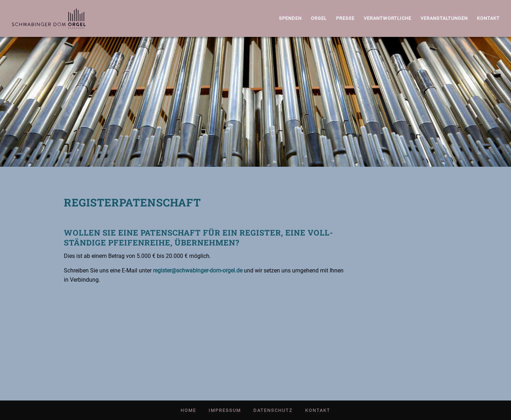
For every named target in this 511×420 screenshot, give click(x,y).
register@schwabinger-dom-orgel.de (198, 270)
